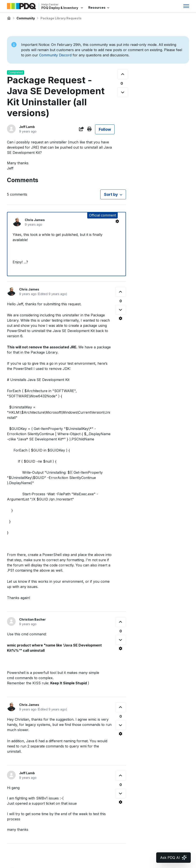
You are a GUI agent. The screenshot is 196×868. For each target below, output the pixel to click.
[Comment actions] (117, 221)
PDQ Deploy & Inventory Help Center (9, 18)
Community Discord (55, 55)
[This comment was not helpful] (121, 310)
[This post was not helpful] (123, 92)
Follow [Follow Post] (105, 129)
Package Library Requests (61, 18)
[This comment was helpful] (121, 292)
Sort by (111, 194)
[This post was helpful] (123, 74)
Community (26, 18)
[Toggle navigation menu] (186, 6)
